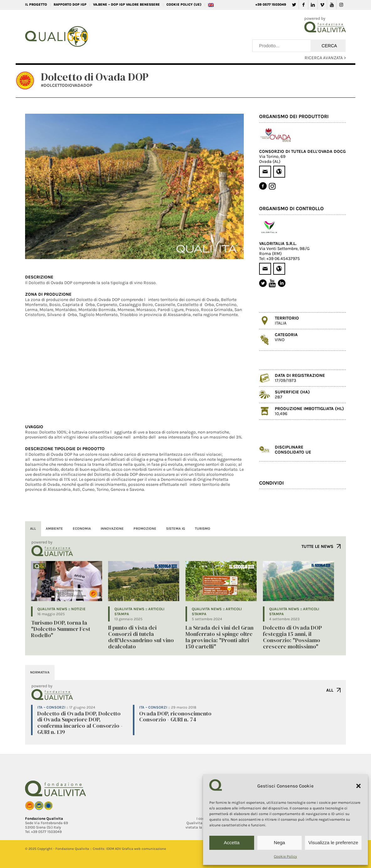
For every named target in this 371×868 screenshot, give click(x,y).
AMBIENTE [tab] (54, 529)
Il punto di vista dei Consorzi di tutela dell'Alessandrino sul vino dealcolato (141, 637)
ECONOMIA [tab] (82, 529)
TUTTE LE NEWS (317, 546)
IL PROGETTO (36, 5)
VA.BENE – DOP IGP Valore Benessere (126, 5)
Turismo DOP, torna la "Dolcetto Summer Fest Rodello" (61, 629)
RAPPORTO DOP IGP (70, 5)
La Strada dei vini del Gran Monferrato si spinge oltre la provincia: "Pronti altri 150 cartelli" (219, 637)
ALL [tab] (33, 529)
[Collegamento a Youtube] (332, 5)
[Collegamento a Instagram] (341, 5)
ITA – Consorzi (51, 707)
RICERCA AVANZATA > (325, 58)
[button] (358, 786)
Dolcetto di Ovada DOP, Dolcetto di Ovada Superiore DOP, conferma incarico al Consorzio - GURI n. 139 (80, 723)
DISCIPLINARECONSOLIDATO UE (293, 450)
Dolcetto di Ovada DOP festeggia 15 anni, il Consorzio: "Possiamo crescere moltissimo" (292, 637)
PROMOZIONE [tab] (145, 529)
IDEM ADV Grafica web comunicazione (136, 849)
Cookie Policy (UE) (184, 5)
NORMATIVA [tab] (40, 672)
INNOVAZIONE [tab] (112, 529)
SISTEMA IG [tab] (176, 529)
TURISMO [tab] (203, 529)
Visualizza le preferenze (333, 842)
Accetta (232, 842)
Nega (280, 842)
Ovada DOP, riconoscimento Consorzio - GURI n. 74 (175, 717)
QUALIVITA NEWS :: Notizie (61, 609)
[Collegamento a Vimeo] (322, 5)
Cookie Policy (285, 856)
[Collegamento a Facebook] (303, 5)
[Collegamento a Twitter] (294, 5)
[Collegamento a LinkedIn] (313, 5)
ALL (330, 690)
